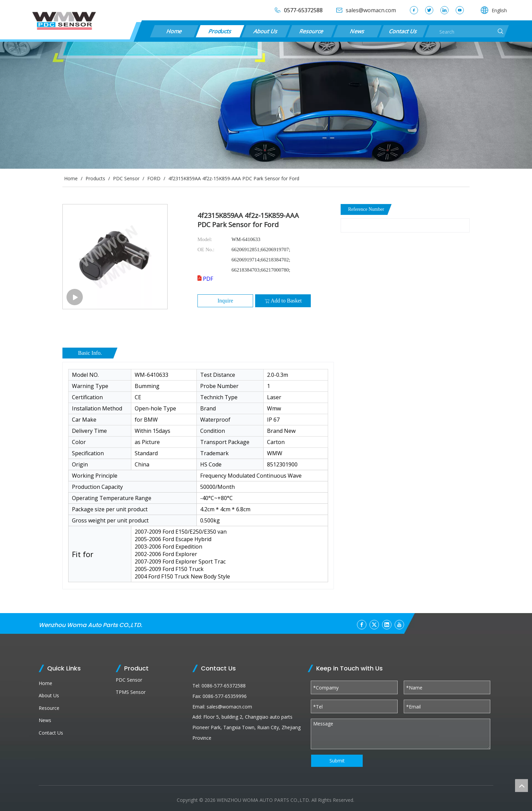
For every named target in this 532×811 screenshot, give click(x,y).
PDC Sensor (129, 680)
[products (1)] (266, 105)
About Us (266, 31)
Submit (337, 761)
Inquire (225, 301)
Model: (205, 239)
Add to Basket (283, 301)
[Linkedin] (387, 625)
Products (220, 31)
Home (174, 31)
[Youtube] (399, 625)
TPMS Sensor (131, 692)
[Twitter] (374, 625)
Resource (312, 31)
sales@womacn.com (229, 707)
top (521, 786)
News (357, 31)
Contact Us (403, 31)
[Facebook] (362, 625)
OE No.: (206, 250)
